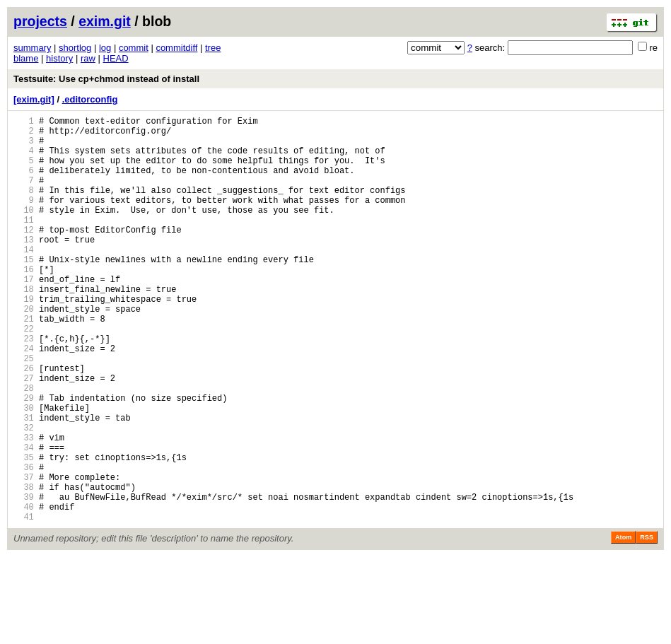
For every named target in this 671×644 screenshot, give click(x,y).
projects (40, 21)
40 (24, 591)
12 (24, 255)
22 (24, 375)
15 (24, 291)
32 (24, 495)
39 (24, 579)
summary (32, 48)
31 (24, 483)
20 (24, 351)
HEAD (116, 58)
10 (24, 231)
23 (24, 387)
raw (88, 58)
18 (24, 327)
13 (24, 267)
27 (24, 435)
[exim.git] (34, 99)
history (59, 58)
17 (24, 315)
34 (24, 519)
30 (24, 471)
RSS (647, 624)
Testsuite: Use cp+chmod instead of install (106, 79)
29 (24, 459)
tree (213, 48)
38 (24, 567)
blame (26, 58)
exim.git (105, 21)
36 (24, 543)
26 (24, 423)
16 (24, 303)
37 (24, 555)
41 (24, 603)
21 (24, 363)
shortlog (75, 48)
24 (24, 399)
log (105, 48)
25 (24, 411)
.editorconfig (90, 99)
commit (134, 48)
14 (24, 279)
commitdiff (176, 48)
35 (24, 531)
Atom (623, 624)
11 (24, 243)
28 (24, 447)
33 (24, 507)
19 (24, 339)
